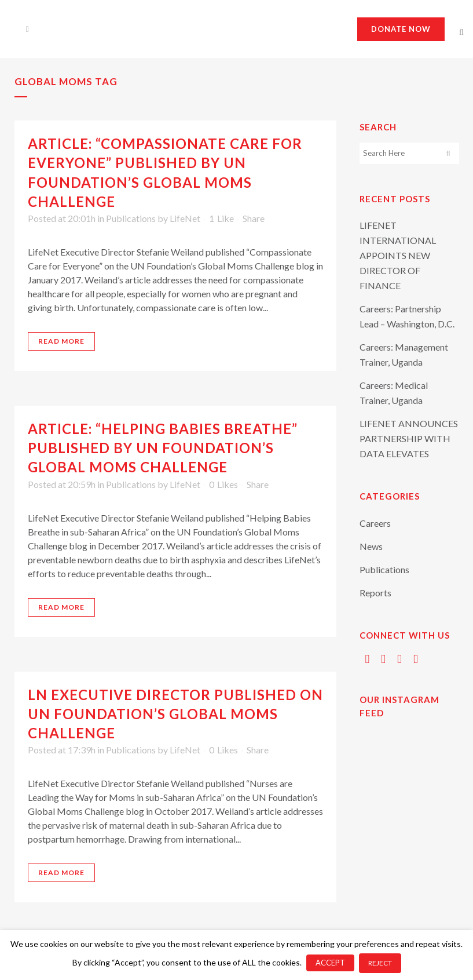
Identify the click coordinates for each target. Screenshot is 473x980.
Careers (375, 523)
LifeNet (185, 218)
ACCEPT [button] (330, 963)
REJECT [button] (380, 963)
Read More (61, 341)
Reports (375, 593)
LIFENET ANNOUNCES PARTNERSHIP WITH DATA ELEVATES (409, 438)
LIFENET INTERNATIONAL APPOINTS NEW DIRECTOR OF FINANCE (398, 255)
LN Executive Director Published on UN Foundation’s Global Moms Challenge (175, 714)
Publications (131, 218)
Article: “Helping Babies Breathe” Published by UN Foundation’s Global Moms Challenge (163, 448)
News (371, 546)
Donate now (401, 29)
